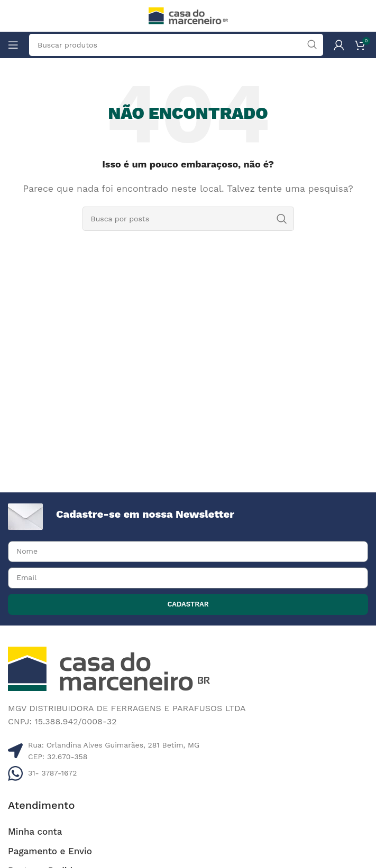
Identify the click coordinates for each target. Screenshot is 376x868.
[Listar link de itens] (188, 773)
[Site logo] (188, 15)
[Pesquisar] (188, 219)
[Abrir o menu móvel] (13, 45)
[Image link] (109, 668)
